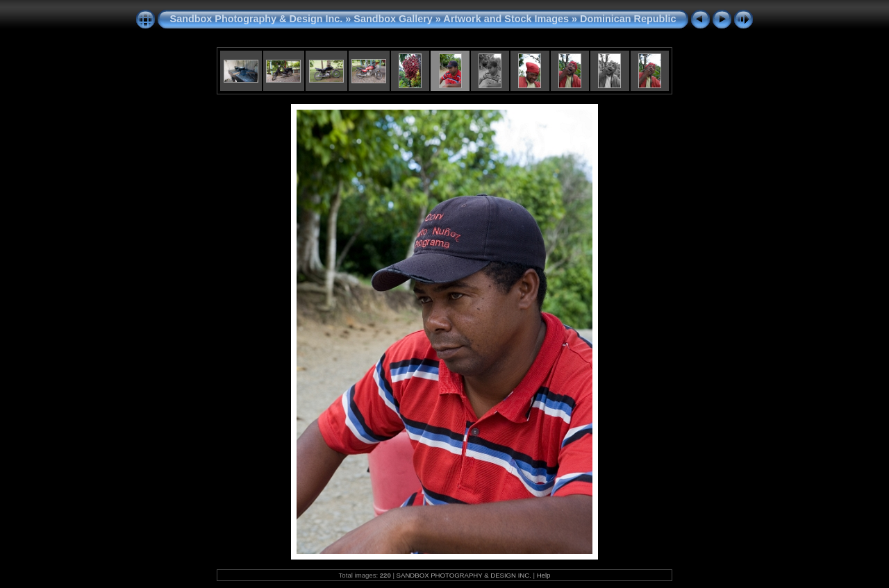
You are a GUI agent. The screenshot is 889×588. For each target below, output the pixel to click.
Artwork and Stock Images (506, 19)
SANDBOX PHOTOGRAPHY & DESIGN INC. (464, 575)
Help (544, 575)
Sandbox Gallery (393, 19)
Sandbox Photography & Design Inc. (257, 19)
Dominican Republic (628, 19)
